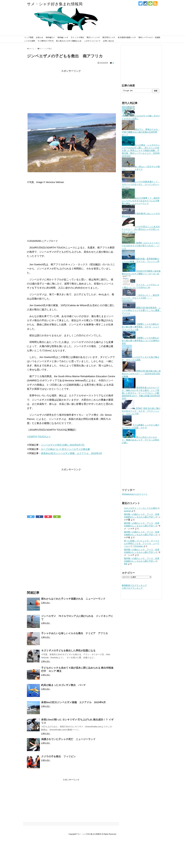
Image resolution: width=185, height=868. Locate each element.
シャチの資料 (30, 41)
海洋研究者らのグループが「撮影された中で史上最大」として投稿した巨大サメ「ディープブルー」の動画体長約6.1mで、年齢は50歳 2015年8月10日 (141, 393)
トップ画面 (29, 37)
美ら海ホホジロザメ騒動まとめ (69, 41)
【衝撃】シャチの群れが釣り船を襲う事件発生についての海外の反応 (141, 341)
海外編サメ (50, 37)
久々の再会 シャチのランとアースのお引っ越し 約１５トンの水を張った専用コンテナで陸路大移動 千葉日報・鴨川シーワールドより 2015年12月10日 (141, 150)
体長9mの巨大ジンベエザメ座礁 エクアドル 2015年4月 (72, 453)
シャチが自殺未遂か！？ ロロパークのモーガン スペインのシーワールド (141, 184)
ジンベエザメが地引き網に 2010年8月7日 (63, 445)
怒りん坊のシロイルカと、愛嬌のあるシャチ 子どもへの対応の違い (141, 440)
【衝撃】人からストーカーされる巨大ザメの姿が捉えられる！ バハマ (141, 246)
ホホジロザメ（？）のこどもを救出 (141, 508)
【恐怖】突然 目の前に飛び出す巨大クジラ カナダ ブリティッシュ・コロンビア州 (141, 411)
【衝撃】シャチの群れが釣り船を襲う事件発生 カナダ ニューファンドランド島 (141, 327)
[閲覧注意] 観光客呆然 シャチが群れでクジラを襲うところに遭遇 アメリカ (142, 310)
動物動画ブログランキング (134, 585)
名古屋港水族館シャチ (127, 37)
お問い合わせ (108, 41)
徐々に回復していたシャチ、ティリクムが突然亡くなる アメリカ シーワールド (142, 543)
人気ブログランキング (132, 588)
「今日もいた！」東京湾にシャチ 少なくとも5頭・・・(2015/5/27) (140, 298)
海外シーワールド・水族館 (149, 37)
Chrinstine (138, 546)
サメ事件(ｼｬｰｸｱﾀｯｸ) (46, 41)
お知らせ (39, 37)
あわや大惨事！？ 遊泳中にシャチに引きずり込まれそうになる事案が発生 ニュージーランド (141, 201)
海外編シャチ (63, 37)
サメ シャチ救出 (77, 37)
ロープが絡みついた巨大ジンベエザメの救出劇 (65, 449)
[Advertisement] (71, 91)
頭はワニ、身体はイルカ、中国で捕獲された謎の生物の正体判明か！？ (141, 132)
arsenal (127, 511)
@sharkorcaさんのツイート (135, 494)
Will (126, 564)
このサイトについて (92, 41)
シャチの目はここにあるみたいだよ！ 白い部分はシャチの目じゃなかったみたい (141, 229)
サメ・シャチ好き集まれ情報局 (55, 4)
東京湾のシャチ (109, 37)
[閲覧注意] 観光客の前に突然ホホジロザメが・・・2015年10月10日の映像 (141, 374)
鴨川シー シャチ (93, 37)
